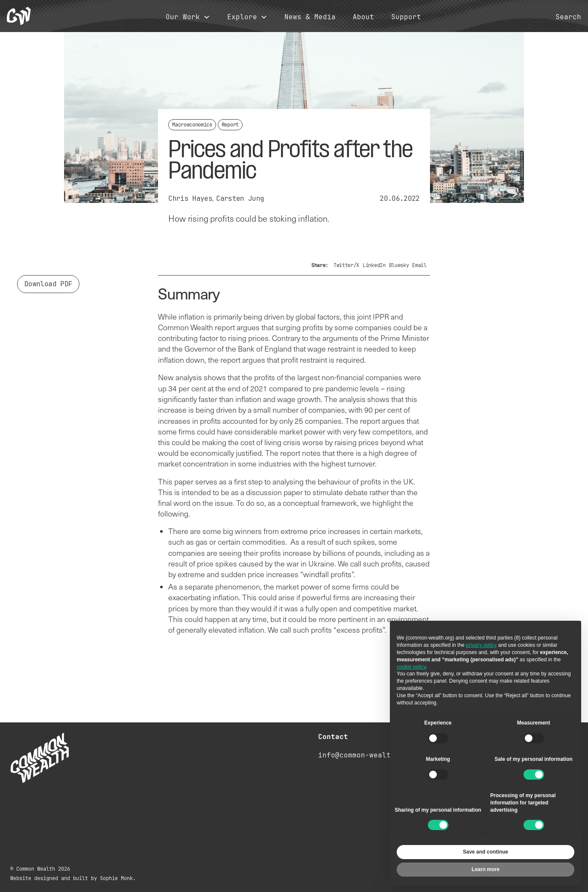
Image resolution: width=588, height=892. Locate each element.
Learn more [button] (485, 869)
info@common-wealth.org (365, 755)
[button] (188, 17)
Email (419, 265)
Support (406, 17)
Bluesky (399, 265)
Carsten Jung (240, 198)
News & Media (310, 17)
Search (568, 17)
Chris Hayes (190, 198)
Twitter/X (346, 265)
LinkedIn (374, 265)
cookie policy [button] (411, 667)
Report (230, 125)
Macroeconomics (192, 125)
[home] (19, 16)
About (363, 17)
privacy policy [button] (481, 645)
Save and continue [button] (486, 852)
